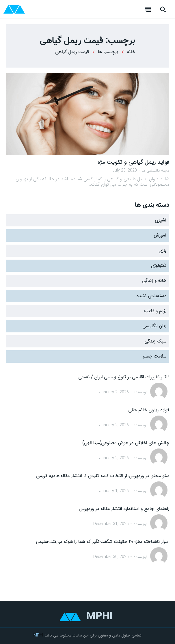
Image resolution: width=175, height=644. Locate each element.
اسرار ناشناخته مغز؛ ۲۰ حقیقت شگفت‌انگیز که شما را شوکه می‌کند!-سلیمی (103, 542)
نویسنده (140, 392)
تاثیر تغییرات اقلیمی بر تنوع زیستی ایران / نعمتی (124, 377)
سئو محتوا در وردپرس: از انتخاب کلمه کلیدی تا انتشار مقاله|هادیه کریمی (103, 476)
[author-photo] (159, 392)
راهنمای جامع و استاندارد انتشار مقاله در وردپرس (124, 509)
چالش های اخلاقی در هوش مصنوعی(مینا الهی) (126, 443)
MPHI (38, 635)
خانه (131, 52)
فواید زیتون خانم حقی (149, 410)
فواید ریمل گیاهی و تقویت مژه (133, 162)
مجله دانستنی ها (155, 170)
